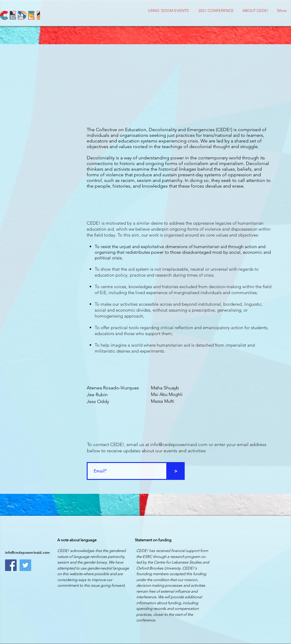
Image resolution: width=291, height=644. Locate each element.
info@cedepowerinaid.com (179, 444)
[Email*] (127, 471)
